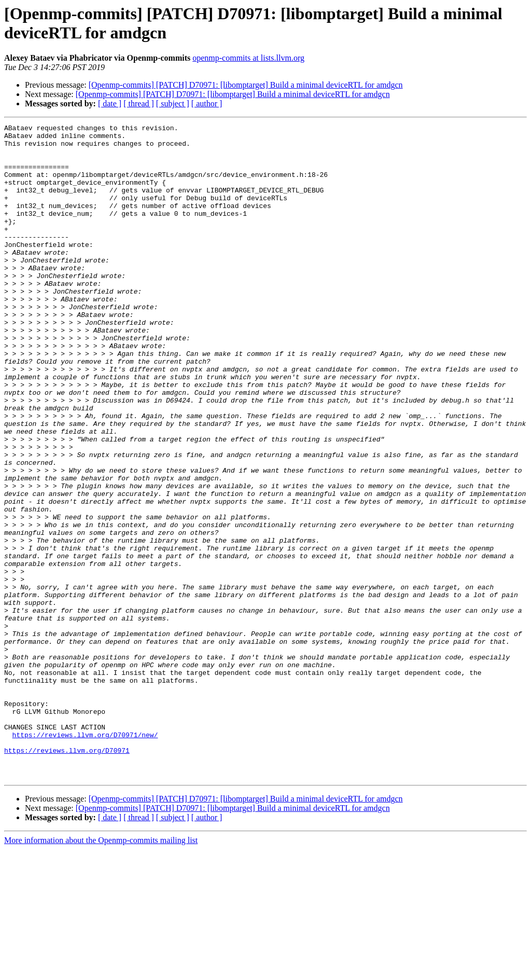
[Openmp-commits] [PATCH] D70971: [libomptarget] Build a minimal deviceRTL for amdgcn (246, 85)
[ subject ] (173, 103)
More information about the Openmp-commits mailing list (101, 971)
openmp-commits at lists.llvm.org (248, 58)
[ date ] (110, 103)
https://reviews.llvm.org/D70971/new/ (85, 858)
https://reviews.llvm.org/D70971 (67, 876)
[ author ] (207, 103)
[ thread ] (139, 103)
